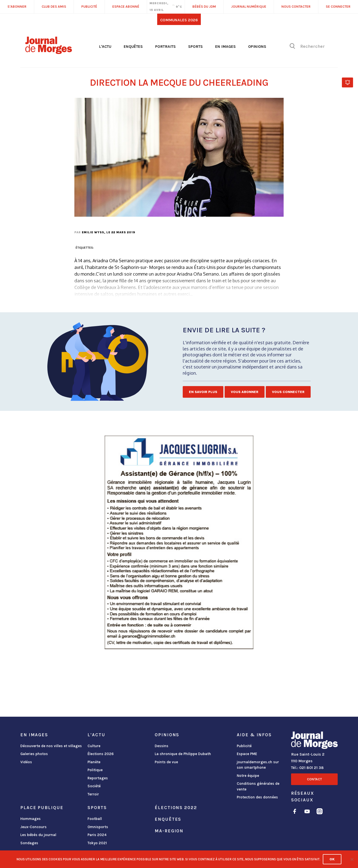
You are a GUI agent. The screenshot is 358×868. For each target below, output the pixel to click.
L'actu (105, 46)
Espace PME (247, 754)
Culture (94, 746)
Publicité (244, 746)
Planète (94, 762)
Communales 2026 (179, 20)
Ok (332, 859)
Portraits (165, 46)
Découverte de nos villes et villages (51, 746)
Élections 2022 (176, 808)
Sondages (29, 843)
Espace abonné (126, 7)
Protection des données (257, 797)
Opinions (257, 46)
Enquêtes (133, 46)
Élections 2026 (101, 754)
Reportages (98, 778)
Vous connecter (288, 392)
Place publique (42, 808)
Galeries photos (34, 754)
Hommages (30, 819)
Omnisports (98, 827)
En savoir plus (203, 392)
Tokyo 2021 (97, 843)
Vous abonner (245, 392)
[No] (352, 859)
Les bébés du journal (38, 835)
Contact (314, 779)
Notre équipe (248, 776)
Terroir (93, 794)
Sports (195, 46)
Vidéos (26, 762)
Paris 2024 (97, 835)
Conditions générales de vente (258, 786)
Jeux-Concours (33, 827)
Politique (95, 770)
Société (94, 786)
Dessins (162, 746)
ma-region (169, 831)
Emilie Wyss (93, 232)
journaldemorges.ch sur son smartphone (258, 765)
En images (225, 46)
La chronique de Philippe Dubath (183, 754)
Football (95, 819)
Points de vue (166, 762)
